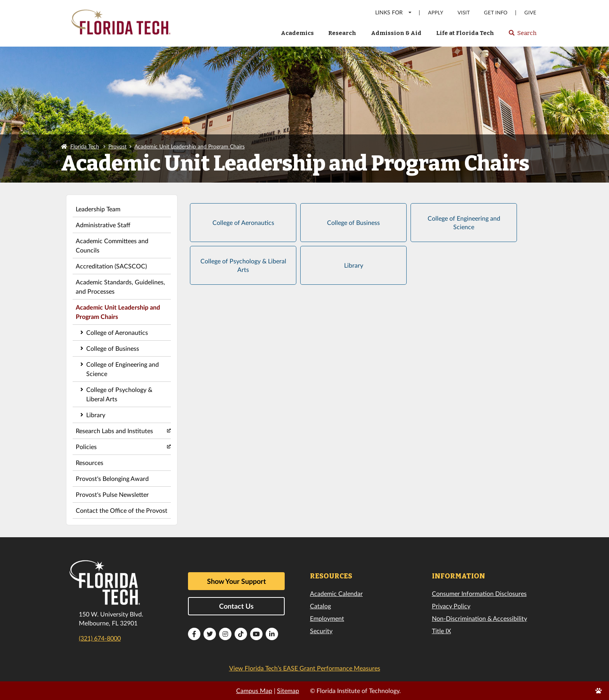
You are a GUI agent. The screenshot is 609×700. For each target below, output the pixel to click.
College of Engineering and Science (123, 369)
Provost (117, 146)
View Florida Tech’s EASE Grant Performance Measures (305, 668)
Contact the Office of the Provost (122, 510)
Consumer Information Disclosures (479, 593)
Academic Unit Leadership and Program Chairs (190, 146)
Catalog (320, 606)
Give (530, 13)
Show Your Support (237, 581)
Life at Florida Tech (465, 33)
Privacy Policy (451, 606)
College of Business (113, 348)
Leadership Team (98, 209)
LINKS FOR (394, 12)
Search (522, 35)
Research (342, 33)
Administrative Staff (103, 225)
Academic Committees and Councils (112, 245)
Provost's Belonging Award (112, 478)
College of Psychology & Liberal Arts (119, 394)
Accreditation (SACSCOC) (111, 266)
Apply (436, 13)
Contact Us (236, 606)
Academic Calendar (336, 593)
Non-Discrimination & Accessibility (479, 618)
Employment (327, 618)
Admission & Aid (396, 33)
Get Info (496, 13)
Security (321, 631)
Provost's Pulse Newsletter (112, 494)
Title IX (441, 631)
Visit (464, 13)
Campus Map (254, 690)
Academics (297, 33)
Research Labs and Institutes (114, 431)
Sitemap (288, 690)
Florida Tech (85, 146)
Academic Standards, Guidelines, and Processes (120, 286)
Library (96, 415)
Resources (90, 462)
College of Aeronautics (117, 332)
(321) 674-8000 (100, 638)
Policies (86, 447)
